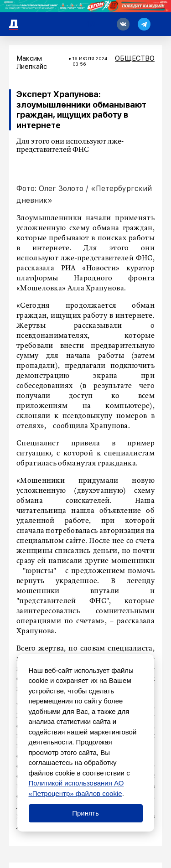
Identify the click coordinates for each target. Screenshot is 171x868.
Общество (135, 58)
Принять (85, 813)
